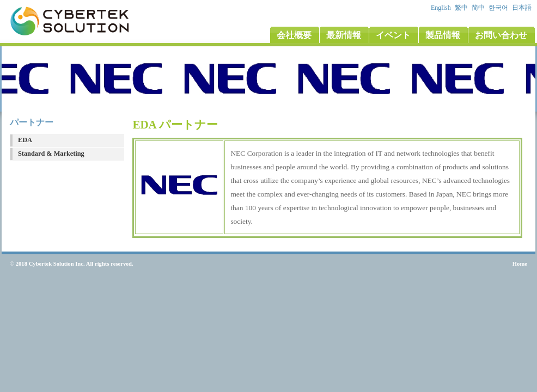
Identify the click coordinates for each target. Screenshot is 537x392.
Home (520, 264)
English (442, 8)
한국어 (499, 8)
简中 (479, 8)
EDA (25, 140)
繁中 (462, 8)
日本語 (523, 8)
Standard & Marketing (51, 154)
